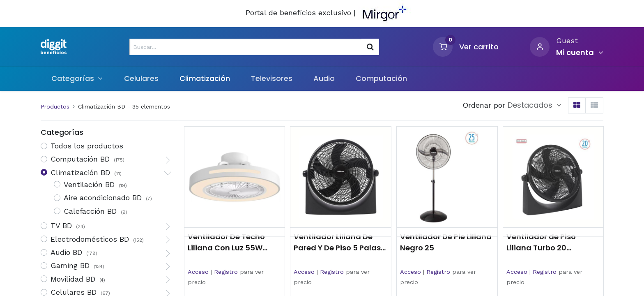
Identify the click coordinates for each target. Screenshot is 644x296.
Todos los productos (87, 146)
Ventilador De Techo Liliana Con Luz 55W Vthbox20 (226, 242)
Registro (226, 272)
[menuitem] (141, 78)
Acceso (198, 272)
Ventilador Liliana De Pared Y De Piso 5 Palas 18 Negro (337, 242)
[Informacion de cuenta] (580, 53)
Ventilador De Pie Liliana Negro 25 (446, 242)
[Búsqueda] (370, 47)
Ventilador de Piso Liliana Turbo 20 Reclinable (541, 242)
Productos (55, 106)
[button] (535, 105)
